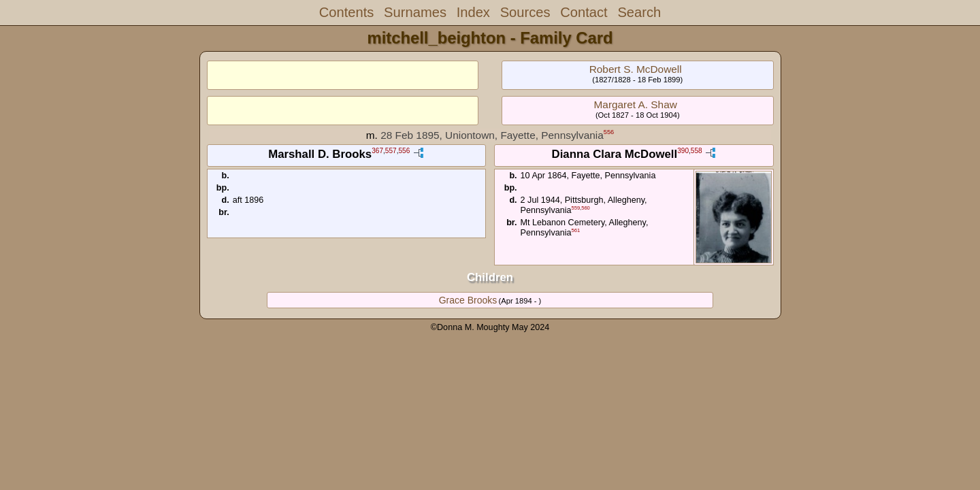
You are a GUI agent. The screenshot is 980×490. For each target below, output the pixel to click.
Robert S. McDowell (636, 69)
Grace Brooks (468, 300)
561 (576, 230)
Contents (347, 12)
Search (639, 12)
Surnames (415, 12)
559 (576, 208)
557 (391, 151)
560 (586, 208)
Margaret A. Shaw (636, 104)
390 (683, 151)
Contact (584, 12)
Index (473, 12)
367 (377, 151)
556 (609, 132)
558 (697, 151)
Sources (525, 12)
